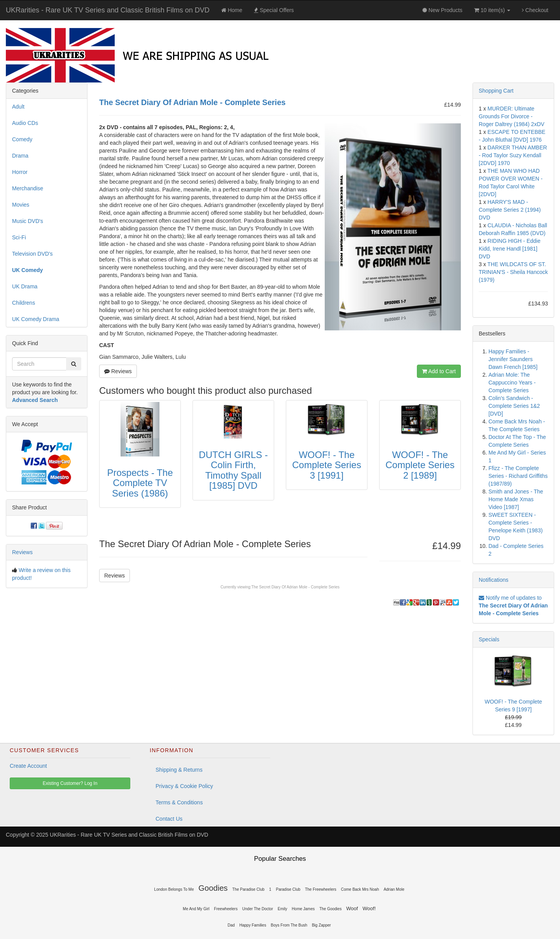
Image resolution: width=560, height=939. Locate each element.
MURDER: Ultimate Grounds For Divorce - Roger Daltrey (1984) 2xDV (512, 116)
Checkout (535, 10)
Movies (21, 205)
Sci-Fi (19, 237)
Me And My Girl (196, 909)
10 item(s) (492, 10)
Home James (303, 909)
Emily (282, 909)
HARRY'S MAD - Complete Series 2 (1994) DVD (510, 210)
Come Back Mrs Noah (360, 889)
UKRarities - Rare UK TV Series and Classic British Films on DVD (108, 10)
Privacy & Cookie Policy (184, 786)
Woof (352, 908)
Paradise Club (288, 889)
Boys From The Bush (289, 925)
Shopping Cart (496, 91)
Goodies (213, 888)
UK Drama (25, 286)
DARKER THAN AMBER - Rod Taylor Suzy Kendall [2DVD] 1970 (513, 155)
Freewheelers (226, 909)
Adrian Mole (394, 889)
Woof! (369, 908)
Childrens (24, 303)
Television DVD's (32, 254)
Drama (20, 156)
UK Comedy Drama (36, 319)
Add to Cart (439, 371)
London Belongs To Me (174, 889)
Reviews (118, 371)
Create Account (28, 766)
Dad (231, 925)
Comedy (22, 139)
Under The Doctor (258, 909)
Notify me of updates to (513, 606)
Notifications (493, 580)
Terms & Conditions (179, 802)
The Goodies (330, 909)
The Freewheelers (321, 889)
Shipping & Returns (179, 770)
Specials (489, 639)
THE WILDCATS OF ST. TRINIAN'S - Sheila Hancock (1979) (513, 272)
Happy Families (253, 925)
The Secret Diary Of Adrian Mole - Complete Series (295, 587)
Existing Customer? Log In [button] (70, 783)
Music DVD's (28, 221)
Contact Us (169, 819)
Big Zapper (321, 925)
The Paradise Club (248, 889)
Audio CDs (25, 123)
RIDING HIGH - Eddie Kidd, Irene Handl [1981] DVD (510, 249)
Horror (20, 172)
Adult (18, 107)
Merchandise (28, 188)
